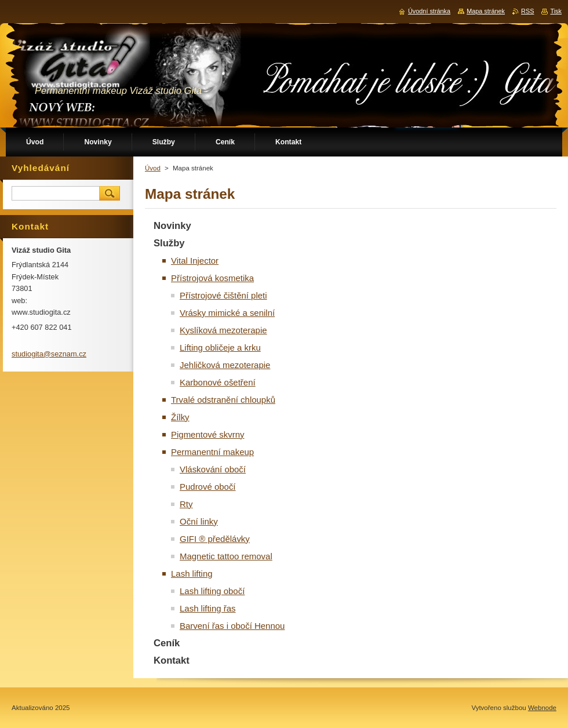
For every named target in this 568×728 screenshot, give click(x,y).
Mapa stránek (486, 11)
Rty (186, 504)
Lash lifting (192, 574)
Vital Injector (195, 261)
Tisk (556, 11)
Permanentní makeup (212, 452)
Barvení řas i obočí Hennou (232, 626)
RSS (527, 11)
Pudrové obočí (208, 487)
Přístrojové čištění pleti (223, 295)
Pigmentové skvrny (207, 434)
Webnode (542, 708)
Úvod (153, 168)
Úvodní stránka (429, 11)
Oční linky (199, 521)
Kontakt (172, 660)
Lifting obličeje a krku (220, 347)
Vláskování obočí (213, 469)
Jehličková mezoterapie (225, 365)
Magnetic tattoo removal (226, 556)
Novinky (172, 226)
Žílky (180, 417)
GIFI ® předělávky (215, 539)
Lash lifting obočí (212, 591)
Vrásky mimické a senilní (227, 313)
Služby (169, 243)
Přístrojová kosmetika (212, 278)
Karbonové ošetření (218, 382)
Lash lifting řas (208, 608)
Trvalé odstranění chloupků (223, 400)
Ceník (167, 643)
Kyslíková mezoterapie (223, 330)
